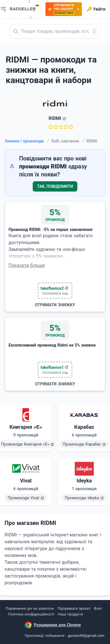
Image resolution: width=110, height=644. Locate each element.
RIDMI (55, 118)
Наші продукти (70, 614)
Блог (98, 608)
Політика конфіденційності (31, 614)
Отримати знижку (55, 305)
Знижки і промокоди (27, 141)
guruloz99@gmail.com (86, 636)
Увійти (96, 9)
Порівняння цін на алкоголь (30, 608)
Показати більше (27, 265)
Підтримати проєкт (74, 608)
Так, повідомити (55, 186)
